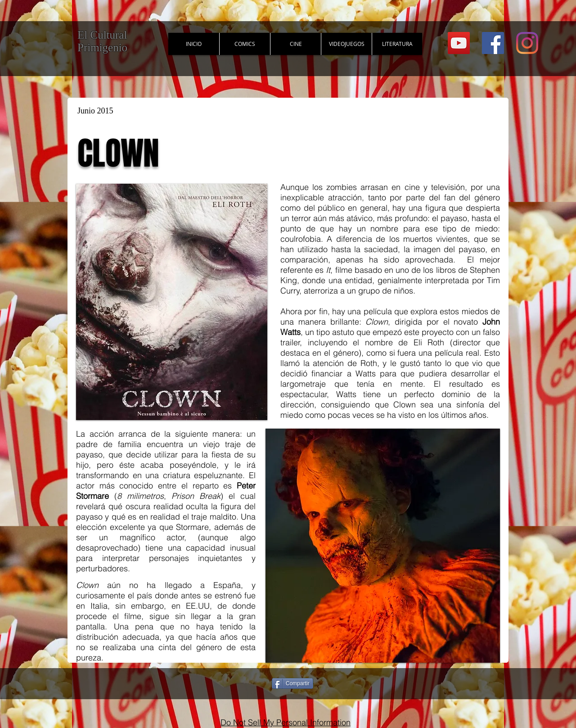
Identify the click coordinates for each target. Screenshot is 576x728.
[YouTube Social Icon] (459, 43)
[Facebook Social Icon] (493, 43)
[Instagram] (527, 43)
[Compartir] (292, 683)
